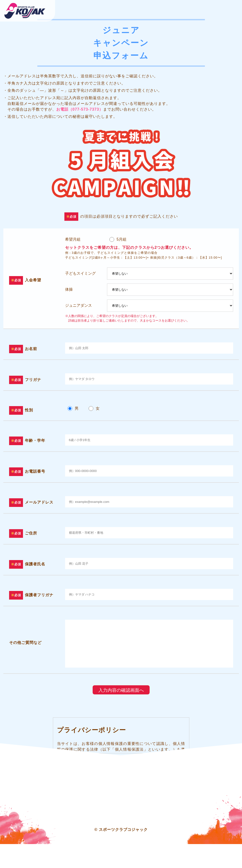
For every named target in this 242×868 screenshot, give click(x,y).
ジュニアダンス (79, 305)
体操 (69, 289)
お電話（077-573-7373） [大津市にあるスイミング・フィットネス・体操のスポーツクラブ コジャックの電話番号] (80, 109)
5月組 (121, 239)
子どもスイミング (80, 273)
